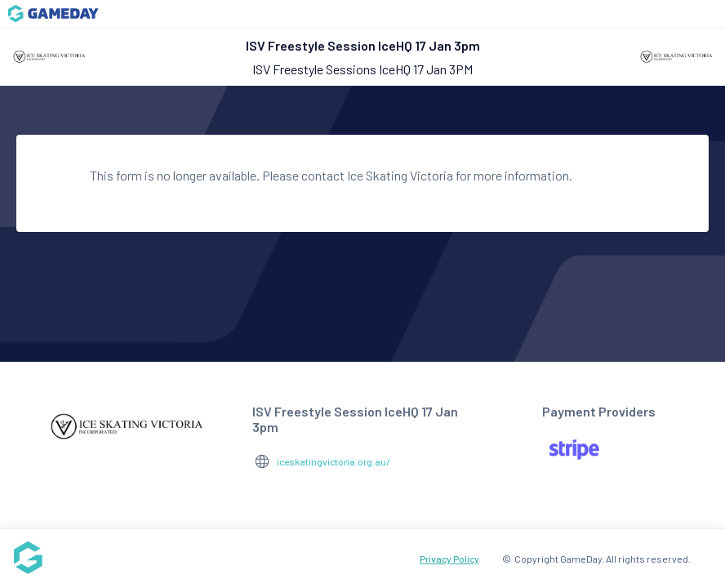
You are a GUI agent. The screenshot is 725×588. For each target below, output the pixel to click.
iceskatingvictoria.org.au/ (334, 461)
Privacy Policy (449, 559)
